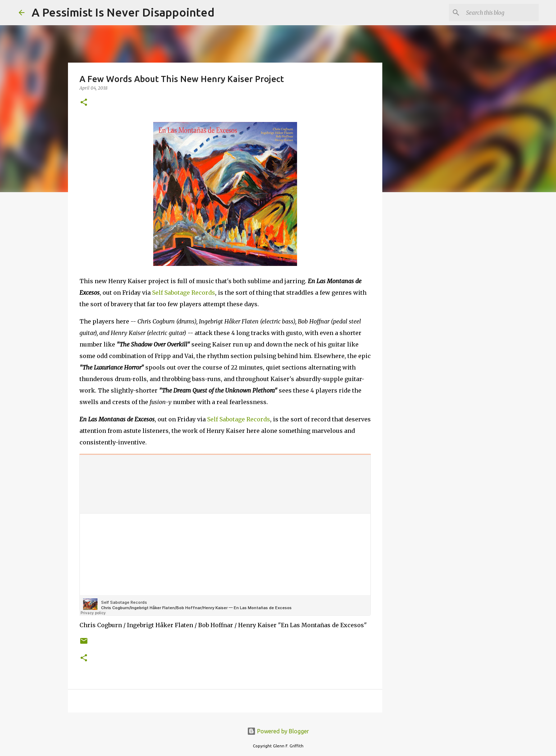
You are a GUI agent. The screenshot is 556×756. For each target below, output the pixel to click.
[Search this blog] (501, 13)
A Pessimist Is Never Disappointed (123, 12)
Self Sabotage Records (184, 293)
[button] (84, 103)
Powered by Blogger (278, 731)
